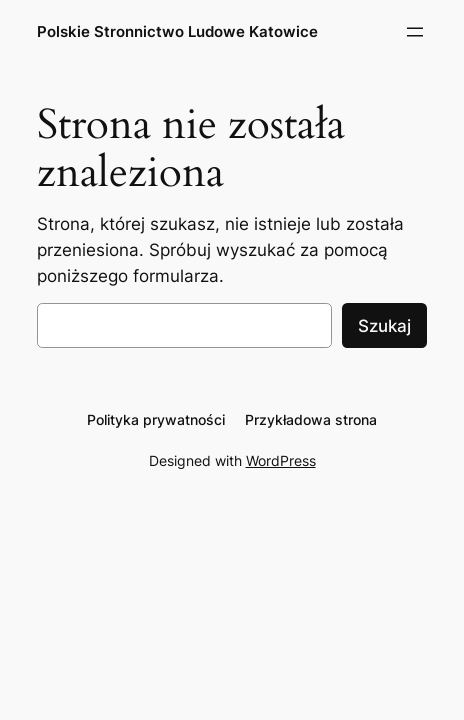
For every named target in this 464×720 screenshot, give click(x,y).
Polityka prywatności (156, 419)
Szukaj (384, 326)
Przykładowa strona (311, 419)
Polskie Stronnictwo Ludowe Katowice (177, 32)
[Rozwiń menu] (415, 32)
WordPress (281, 460)
